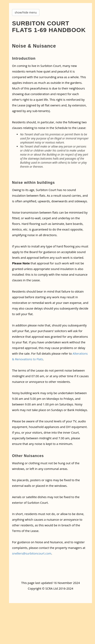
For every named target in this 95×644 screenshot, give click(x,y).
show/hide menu (26, 12)
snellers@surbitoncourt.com (32, 553)
